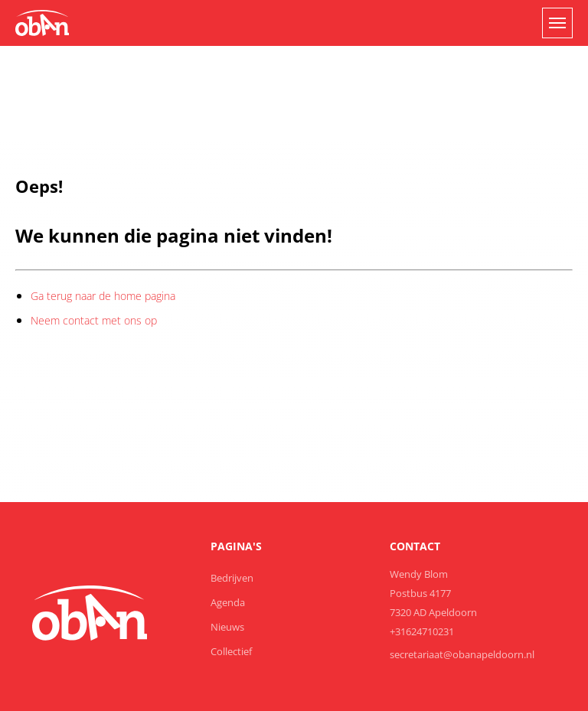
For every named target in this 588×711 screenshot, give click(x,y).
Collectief (231, 651)
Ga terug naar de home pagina (103, 296)
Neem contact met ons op (94, 320)
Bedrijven (232, 578)
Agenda (228, 602)
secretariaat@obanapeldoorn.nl (462, 654)
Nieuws (227, 627)
